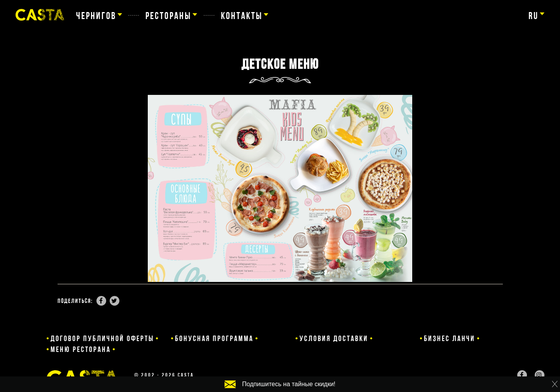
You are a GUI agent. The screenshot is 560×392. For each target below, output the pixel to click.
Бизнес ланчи (423, 338)
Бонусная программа (225, 338)
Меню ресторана (510, 338)
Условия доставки (331, 338)
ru (534, 16)
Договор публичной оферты (102, 338)
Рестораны (168, 16)
